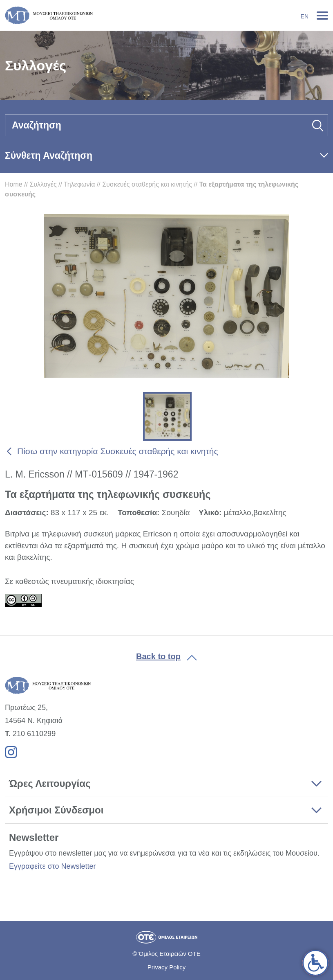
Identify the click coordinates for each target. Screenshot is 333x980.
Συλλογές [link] (43, 184)
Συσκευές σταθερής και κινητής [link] (147, 184)
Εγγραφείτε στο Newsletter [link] (52, 866)
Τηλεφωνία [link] (79, 184)
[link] (315, 963)
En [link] (305, 16)
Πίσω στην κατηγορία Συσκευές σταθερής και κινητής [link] (118, 451)
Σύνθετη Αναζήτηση (49, 155)
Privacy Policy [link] (166, 967)
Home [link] (14, 184)
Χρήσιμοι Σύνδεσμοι (56, 810)
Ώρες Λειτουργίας (50, 783)
